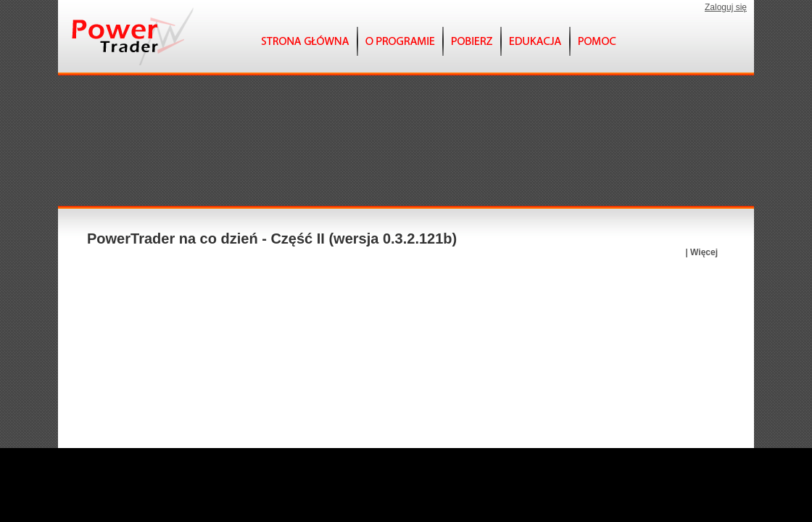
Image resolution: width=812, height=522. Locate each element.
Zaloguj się (726, 7)
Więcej (704, 252)
